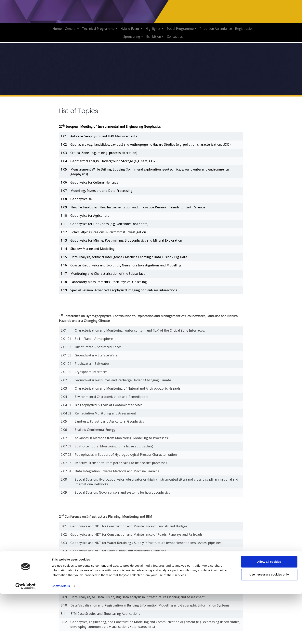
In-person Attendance (216, 26)
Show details (61, 636)
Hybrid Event (130, 26)
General (71, 26)
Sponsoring (132, 34)
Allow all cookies (269, 612)
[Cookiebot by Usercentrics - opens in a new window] (26, 636)
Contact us (175, 34)
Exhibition (154, 34)
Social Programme (180, 26)
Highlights (153, 26)
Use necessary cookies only (269, 625)
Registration (244, 26)
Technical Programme (98, 26)
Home (57, 26)
